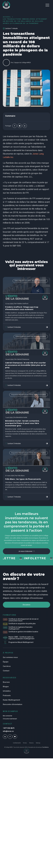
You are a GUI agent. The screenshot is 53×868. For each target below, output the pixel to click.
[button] (47, 5)
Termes (25, 743)
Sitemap (38, 743)
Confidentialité (17, 743)
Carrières (7, 666)
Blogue (6, 687)
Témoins (31, 743)
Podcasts (7, 695)
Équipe (6, 662)
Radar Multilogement (11, 700)
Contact (6, 671)
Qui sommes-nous (10, 657)
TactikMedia (45, 747)
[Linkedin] (25, 126)
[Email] (20, 126)
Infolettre (7, 691)
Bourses (6, 682)
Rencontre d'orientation (13, 704)
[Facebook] (15, 126)
